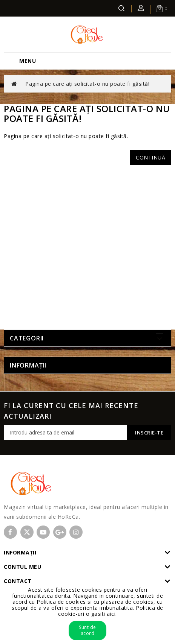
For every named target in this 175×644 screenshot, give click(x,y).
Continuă (150, 157)
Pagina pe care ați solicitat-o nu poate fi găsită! (87, 84)
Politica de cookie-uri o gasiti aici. (111, 611)
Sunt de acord (87, 630)
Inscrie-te (149, 433)
